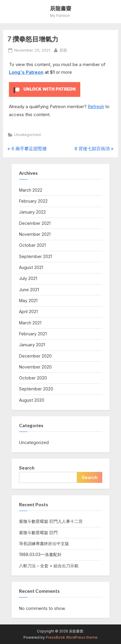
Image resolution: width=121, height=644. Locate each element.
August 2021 (31, 267)
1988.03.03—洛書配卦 (40, 554)
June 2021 (29, 290)
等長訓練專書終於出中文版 (44, 543)
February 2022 (33, 201)
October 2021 (32, 245)
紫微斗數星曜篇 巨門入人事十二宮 (51, 521)
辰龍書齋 (61, 8)
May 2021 (28, 301)
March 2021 (30, 323)
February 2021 (33, 334)
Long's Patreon (26, 72)
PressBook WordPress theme (72, 637)
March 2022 (31, 190)
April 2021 (28, 311)
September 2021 (36, 256)
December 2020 (35, 356)
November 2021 (35, 234)
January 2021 (32, 345)
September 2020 (36, 389)
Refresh (96, 106)
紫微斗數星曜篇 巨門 (38, 532)
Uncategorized (27, 135)
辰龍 (63, 50)
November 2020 (35, 367)
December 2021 (35, 223)
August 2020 (32, 400)
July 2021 (28, 278)
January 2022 (32, 212)
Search (27, 468)
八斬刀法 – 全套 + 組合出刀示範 (49, 566)
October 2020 (33, 378)
